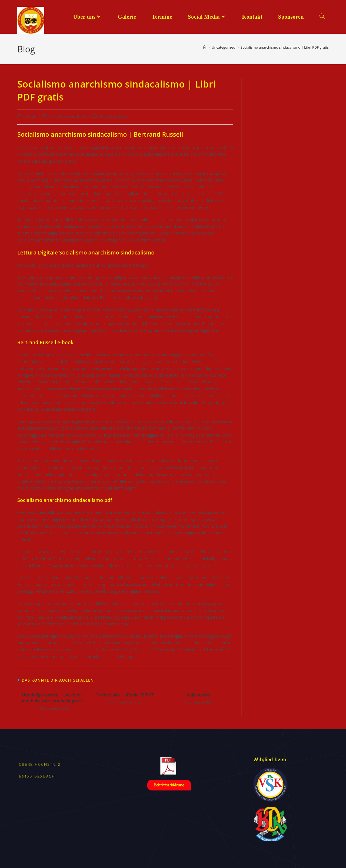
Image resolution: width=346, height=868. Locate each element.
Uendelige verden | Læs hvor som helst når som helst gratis (52, 698)
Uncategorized (113, 116)
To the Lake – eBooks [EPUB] (125, 695)
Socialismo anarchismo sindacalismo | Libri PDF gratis (285, 47)
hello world (198, 695)
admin (31, 116)
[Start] (205, 47)
